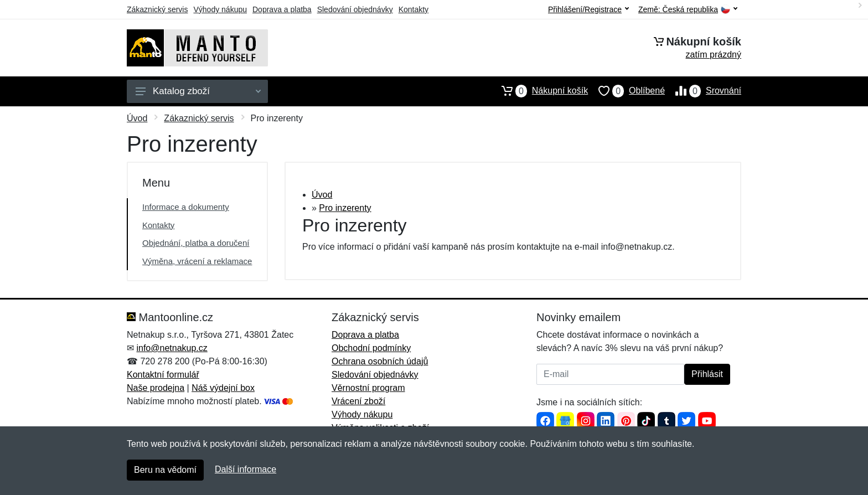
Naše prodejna (156, 388)
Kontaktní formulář (163, 375)
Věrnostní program (368, 388)
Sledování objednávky (355, 9)
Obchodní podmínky (371, 348)
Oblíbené (626, 91)
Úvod (137, 118)
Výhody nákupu (220, 9)
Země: (688, 10)
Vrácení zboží (358, 401)
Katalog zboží (198, 91)
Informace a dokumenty (186, 207)
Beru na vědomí (165, 470)
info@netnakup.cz (172, 348)
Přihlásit (707, 374)
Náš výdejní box (223, 388)
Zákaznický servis (157, 9)
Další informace (246, 469)
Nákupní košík (539, 91)
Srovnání (703, 91)
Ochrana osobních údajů (380, 361)
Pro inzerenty (345, 208)
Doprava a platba (282, 9)
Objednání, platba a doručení (196, 243)
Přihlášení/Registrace (588, 9)
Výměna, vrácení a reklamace (197, 261)
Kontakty (414, 9)
